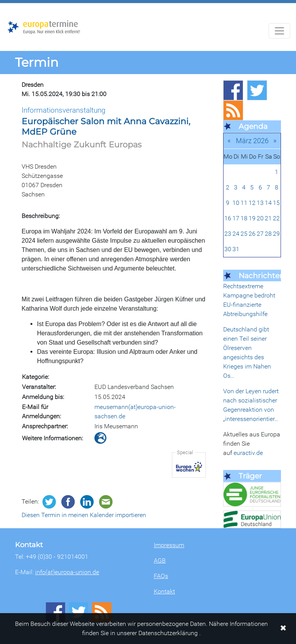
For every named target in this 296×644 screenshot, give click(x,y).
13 (260, 203)
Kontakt (164, 591)
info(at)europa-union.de (67, 572)
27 (260, 234)
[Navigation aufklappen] (279, 31)
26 (252, 234)
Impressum (169, 545)
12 (252, 203)
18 (244, 218)
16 (228, 218)
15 (276, 203)
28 (268, 234)
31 (236, 249)
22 (276, 218)
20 (260, 218)
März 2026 (252, 141)
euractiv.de (248, 453)
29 (276, 234)
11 (244, 203)
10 (236, 203)
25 (244, 234)
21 (268, 218)
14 (268, 203)
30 (228, 249)
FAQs (161, 576)
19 (252, 218)
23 (228, 234)
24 (236, 234)
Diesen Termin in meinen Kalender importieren (84, 515)
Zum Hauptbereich (6, 3)
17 (236, 218)
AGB (160, 560)
